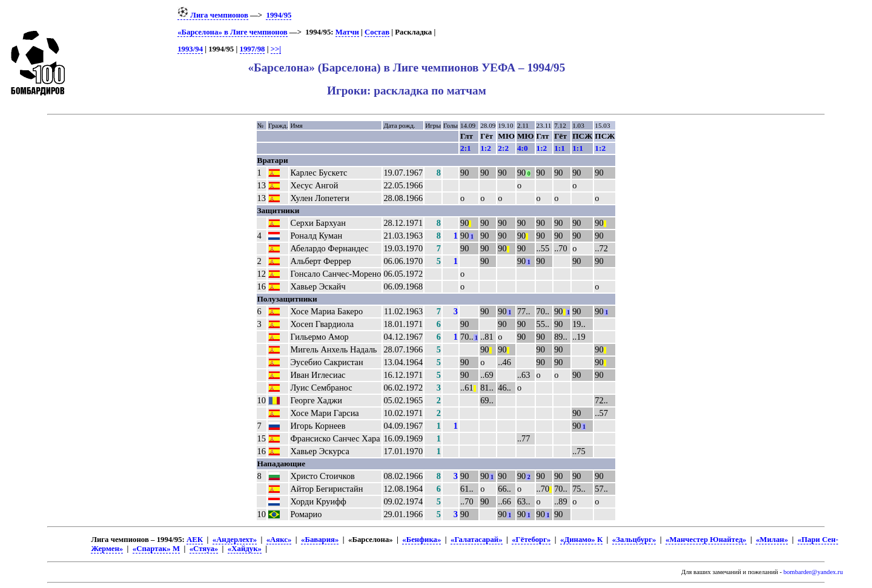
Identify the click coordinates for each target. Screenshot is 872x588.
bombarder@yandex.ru (813, 572)
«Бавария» (320, 540)
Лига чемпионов (213, 15)
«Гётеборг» (531, 540)
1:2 (486, 148)
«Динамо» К (581, 540)
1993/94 (190, 49)
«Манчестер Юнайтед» (706, 540)
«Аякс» (279, 540)
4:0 (523, 148)
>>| (276, 49)
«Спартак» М (156, 549)
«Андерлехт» (235, 540)
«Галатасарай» (477, 540)
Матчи (347, 32)
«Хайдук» (245, 549)
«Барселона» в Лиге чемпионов (233, 32)
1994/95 (279, 15)
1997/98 (253, 49)
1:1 (560, 148)
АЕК (195, 540)
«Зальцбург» (634, 540)
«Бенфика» (421, 540)
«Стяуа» (204, 549)
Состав (377, 32)
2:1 (466, 148)
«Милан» (772, 540)
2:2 (503, 148)
